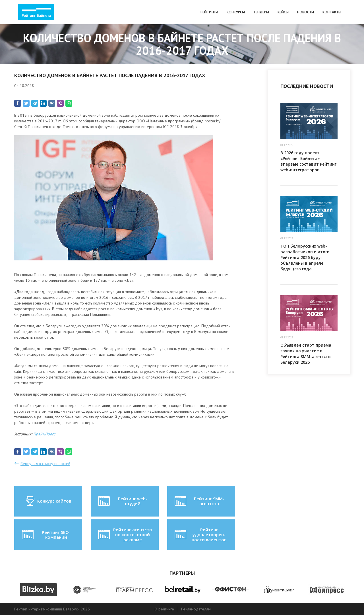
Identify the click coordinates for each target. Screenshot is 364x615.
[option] (38, 590)
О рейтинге (164, 609)
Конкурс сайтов (48, 501)
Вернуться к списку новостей (45, 464)
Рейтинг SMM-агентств (199, 501)
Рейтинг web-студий (122, 501)
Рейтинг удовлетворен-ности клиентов (200, 535)
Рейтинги (209, 12)
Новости (306, 12)
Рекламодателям (196, 609)
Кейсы (283, 12)
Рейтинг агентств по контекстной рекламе (124, 535)
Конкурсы (236, 12)
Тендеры (261, 12)
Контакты (332, 12)
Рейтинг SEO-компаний (46, 535)
